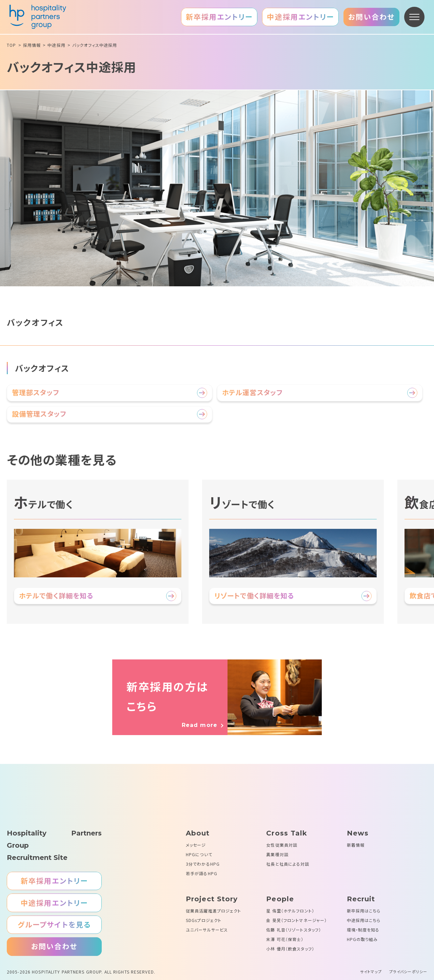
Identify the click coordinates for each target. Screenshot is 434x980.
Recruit (361, 899)
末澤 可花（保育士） (285, 939)
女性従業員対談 (282, 845)
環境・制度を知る (363, 930)
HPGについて (199, 854)
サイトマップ (371, 972)
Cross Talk (287, 833)
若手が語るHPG (202, 873)
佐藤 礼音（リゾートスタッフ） (294, 930)
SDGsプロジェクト (204, 920)
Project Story (212, 899)
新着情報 (356, 845)
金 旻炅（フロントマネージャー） (297, 920)
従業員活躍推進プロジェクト (214, 911)
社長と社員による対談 (288, 864)
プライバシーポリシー (408, 972)
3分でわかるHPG (203, 864)
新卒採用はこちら (364, 911)
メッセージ (196, 845)
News (358, 833)
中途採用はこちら (364, 920)
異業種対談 (277, 854)
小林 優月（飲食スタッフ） (290, 949)
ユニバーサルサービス (207, 930)
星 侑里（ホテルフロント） (290, 911)
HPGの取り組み (362, 939)
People (280, 899)
